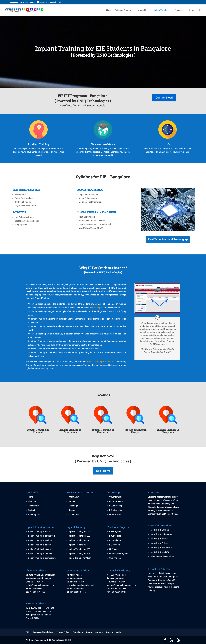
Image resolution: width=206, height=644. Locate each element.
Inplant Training (161, 10)
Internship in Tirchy (159, 539)
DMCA (89, 632)
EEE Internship (116, 506)
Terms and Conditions (43, 632)
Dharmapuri (74, 497)
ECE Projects (115, 536)
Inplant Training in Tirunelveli (103, 431)
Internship (142, 10)
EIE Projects (115, 545)
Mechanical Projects (119, 553)
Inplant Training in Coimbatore (42, 558)
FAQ (28, 632)
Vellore (72, 501)
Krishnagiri (74, 506)
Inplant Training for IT (78, 545)
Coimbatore (74, 514)
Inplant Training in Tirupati (136, 431)
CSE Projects (115, 531)
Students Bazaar (155, 497)
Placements (33, 506)
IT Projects (114, 549)
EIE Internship (116, 510)
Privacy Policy (63, 632)
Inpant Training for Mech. (80, 558)
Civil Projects (115, 558)
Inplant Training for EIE (79, 540)
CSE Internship (116, 497)
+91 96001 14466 (28, 2)
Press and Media (114, 632)
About (109, 10)
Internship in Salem (159, 543)
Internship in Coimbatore (161, 534)
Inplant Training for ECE (79, 553)
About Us (32, 501)
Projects (178, 10)
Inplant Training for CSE (79, 549)
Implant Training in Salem (39, 549)
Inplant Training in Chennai (38, 431)
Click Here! (103, 471)
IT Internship (115, 514)
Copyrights (78, 632)
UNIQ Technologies (55, 640)
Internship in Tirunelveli (161, 547)
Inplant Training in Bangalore (168, 431)
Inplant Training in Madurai (40, 540)
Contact (192, 10)
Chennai (72, 510)
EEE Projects (115, 540)
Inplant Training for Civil (80, 531)
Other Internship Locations (162, 556)
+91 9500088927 (13, 2)
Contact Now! (164, 98)
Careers (99, 632)
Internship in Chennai (160, 530)
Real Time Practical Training (166, 239)
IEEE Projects (34, 514)
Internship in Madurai (160, 552)
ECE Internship (116, 501)
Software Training (123, 10)
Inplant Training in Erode (39, 531)
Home (30, 497)
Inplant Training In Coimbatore (70, 431)
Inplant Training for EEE (79, 536)
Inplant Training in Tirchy (39, 545)
